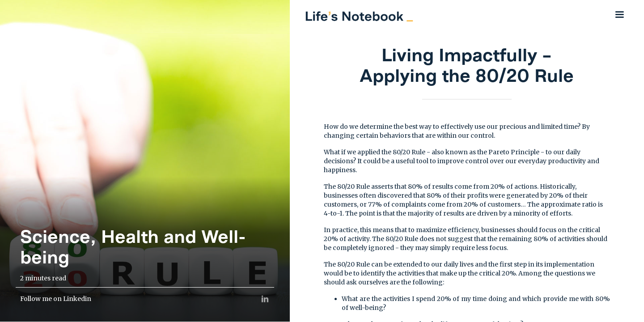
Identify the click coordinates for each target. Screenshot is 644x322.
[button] (619, 15)
